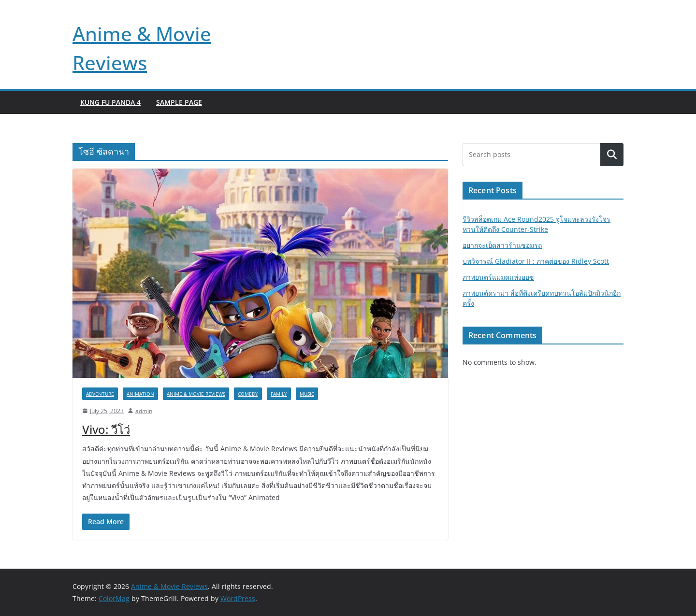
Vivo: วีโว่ (106, 429)
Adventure (100, 394)
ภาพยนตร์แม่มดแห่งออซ (498, 277)
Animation (140, 394)
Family (279, 394)
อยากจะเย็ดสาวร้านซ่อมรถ (502, 245)
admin (144, 411)
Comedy (248, 394)
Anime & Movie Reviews (196, 394)
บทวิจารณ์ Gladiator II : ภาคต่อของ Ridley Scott (536, 261)
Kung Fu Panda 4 (110, 102)
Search (612, 155)
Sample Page (179, 102)
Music (307, 394)
